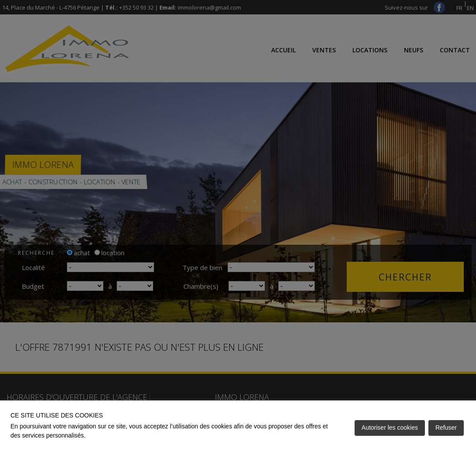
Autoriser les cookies (390, 428)
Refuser (446, 428)
